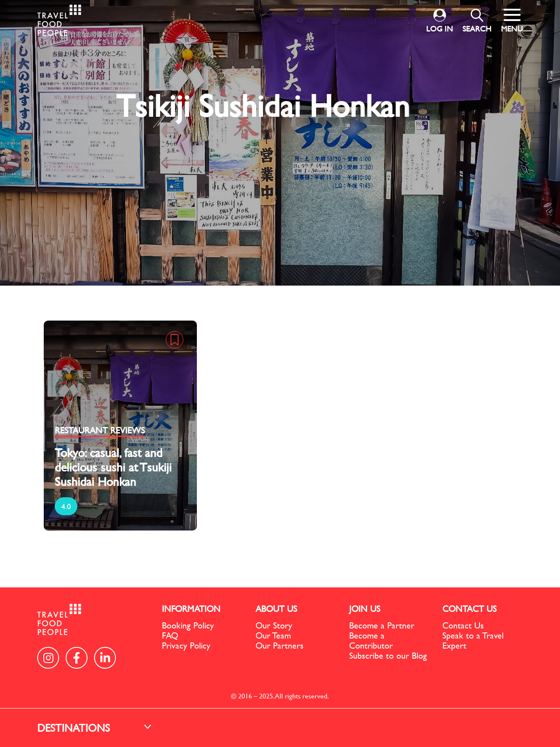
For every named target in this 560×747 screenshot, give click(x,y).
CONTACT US (469, 609)
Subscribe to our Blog (388, 655)
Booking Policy (188, 625)
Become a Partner (382, 625)
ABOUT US (276, 609)
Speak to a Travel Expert (473, 640)
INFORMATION (191, 609)
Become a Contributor (371, 640)
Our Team (273, 635)
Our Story (274, 625)
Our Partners (280, 645)
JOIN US (365, 609)
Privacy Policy (186, 645)
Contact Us (463, 625)
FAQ (170, 635)
